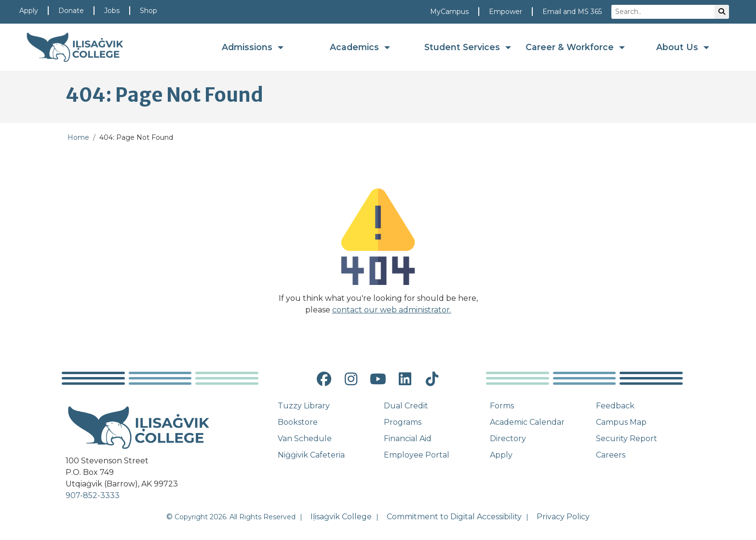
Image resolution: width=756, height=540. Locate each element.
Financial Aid (408, 439)
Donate (71, 11)
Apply (29, 11)
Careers (611, 455)
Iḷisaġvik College (341, 517)
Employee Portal (417, 455)
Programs (403, 422)
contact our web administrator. (392, 310)
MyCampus (449, 12)
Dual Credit (406, 406)
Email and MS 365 (572, 12)
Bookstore (298, 422)
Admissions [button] (248, 47)
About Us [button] (678, 47)
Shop (148, 11)
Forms (502, 406)
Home (78, 137)
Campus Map (621, 422)
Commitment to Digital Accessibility (454, 517)
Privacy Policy (563, 517)
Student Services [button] (463, 47)
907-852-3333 (93, 495)
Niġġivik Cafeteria (311, 455)
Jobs (112, 11)
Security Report (627, 439)
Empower (506, 12)
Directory (508, 439)
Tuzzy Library (304, 406)
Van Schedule (305, 439)
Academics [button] (356, 47)
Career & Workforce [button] (571, 47)
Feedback (615, 406)
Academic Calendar (527, 422)
